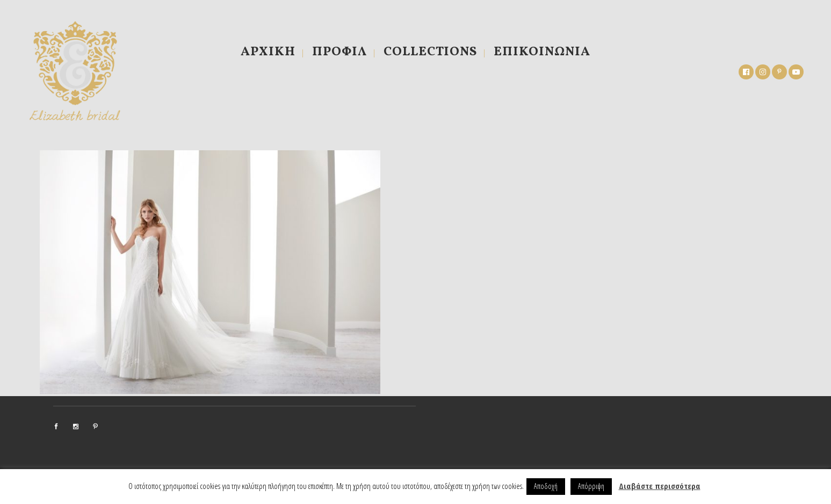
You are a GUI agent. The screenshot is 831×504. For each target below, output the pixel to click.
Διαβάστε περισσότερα (660, 486)
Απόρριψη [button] (591, 486)
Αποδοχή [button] (546, 486)
